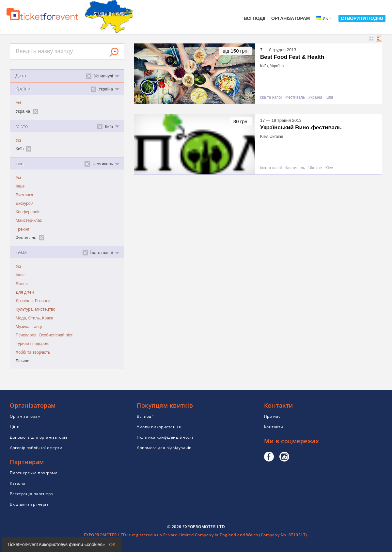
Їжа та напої (271, 97)
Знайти (114, 52)
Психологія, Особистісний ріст (44, 335)
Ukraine (315, 168)
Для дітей (25, 292)
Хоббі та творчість (33, 352)
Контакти (274, 427)
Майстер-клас (29, 220)
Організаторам (291, 18)
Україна (315, 97)
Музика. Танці (29, 327)
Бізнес (22, 284)
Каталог (18, 483)
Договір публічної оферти (36, 448)
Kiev (329, 168)
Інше (20, 186)
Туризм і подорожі (33, 344)
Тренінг (23, 229)
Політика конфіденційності (165, 437)
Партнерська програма (34, 473)
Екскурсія (25, 203)
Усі (18, 103)
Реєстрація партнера (31, 494)
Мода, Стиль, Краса (34, 318)
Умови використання (159, 427)
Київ (329, 97)
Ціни (15, 427)
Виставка (24, 195)
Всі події (255, 18)
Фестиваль (295, 97)
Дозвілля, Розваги (33, 301)
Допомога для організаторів (39, 437)
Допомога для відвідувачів (164, 448)
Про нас (272, 416)
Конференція (28, 212)
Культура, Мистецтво (35, 309)
